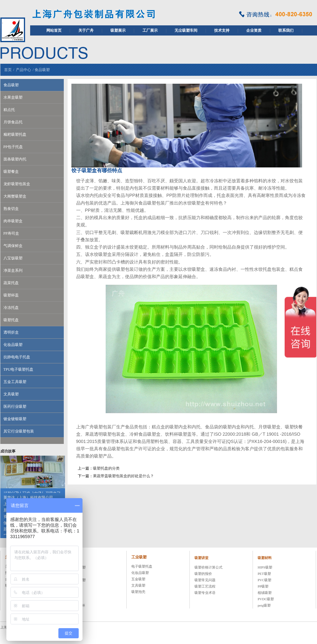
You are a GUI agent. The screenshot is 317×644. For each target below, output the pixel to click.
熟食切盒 (11, 209)
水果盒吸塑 (13, 97)
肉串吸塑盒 (13, 221)
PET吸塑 (264, 574)
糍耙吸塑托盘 (15, 134)
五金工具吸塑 (15, 382)
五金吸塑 (138, 579)
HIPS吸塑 (265, 567)
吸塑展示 (118, 30)
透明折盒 (11, 332)
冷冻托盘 (11, 308)
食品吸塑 (42, 70)
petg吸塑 (264, 605)
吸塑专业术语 (205, 593)
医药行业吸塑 (15, 407)
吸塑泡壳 (138, 592)
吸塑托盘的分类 (106, 468)
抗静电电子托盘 (17, 357)
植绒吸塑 (265, 593)
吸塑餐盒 (11, 172)
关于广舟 (86, 30)
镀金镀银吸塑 (15, 419)
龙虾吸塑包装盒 (17, 184)
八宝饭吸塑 (13, 258)
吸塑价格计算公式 (208, 567)
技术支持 (222, 30)
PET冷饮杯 (77, 605)
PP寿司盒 (11, 233)
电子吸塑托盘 (142, 566)
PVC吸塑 (264, 580)
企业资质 (254, 30)
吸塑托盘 (11, 320)
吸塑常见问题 (205, 580)
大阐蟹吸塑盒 (15, 196)
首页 (8, 70)
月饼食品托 (13, 122)
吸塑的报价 (203, 574)
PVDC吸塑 (266, 599)
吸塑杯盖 (11, 295)
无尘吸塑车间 (186, 30)
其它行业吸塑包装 (19, 431)
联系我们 (286, 30)
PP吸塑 (263, 586)
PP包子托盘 (13, 147)
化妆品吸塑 (13, 345)
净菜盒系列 (13, 270)
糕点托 (9, 110)
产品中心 (23, 70)
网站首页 (54, 30)
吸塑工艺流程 (205, 586)
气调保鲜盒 (13, 246)
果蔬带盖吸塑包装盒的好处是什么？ (123, 476)
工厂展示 (150, 30)
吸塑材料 (265, 558)
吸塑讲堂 (201, 558)
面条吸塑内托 (15, 159)
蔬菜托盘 (11, 283)
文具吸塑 (11, 394)
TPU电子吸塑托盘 (19, 369)
